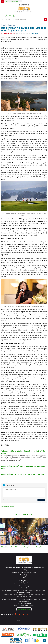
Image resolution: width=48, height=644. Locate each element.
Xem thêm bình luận (7, 506)
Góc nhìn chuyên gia (8, 33)
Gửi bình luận (41, 500)
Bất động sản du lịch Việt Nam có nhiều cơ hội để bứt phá (22, 474)
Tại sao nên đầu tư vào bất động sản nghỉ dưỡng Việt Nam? (23, 452)
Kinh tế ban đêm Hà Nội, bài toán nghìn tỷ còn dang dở (22, 547)
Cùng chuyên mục (24, 515)
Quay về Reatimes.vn (12, 1)
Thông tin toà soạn (24, 609)
